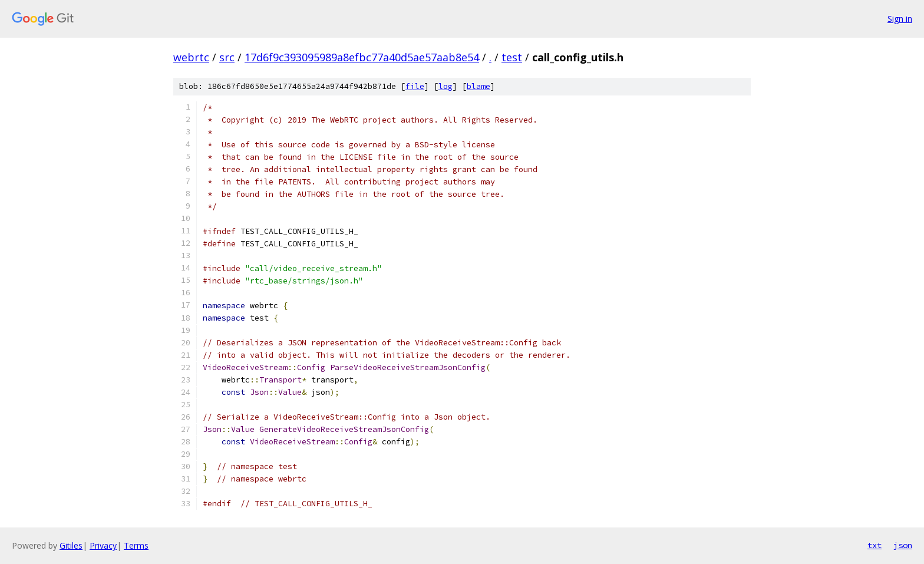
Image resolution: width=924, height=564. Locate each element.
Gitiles (71, 545)
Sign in (900, 19)
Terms (136, 545)
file (415, 86)
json (903, 545)
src (227, 57)
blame (478, 86)
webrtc (191, 57)
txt (874, 545)
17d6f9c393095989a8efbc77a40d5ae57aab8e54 (362, 57)
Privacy (103, 545)
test (512, 57)
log (445, 86)
